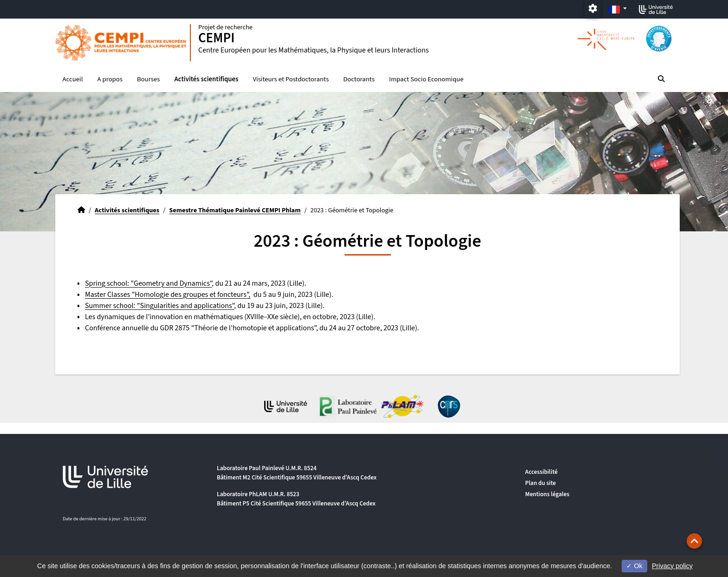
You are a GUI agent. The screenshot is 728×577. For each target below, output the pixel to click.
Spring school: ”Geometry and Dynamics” (148, 283)
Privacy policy (672, 566)
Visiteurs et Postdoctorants (291, 79)
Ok (634, 566)
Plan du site (540, 483)
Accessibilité (541, 472)
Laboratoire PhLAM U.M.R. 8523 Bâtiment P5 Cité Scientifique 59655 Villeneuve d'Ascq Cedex (296, 499)
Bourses (148, 79)
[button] (694, 541)
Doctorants (359, 79)
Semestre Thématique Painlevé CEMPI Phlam (235, 210)
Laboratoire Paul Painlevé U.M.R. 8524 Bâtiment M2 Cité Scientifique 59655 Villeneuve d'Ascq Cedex (297, 473)
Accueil (73, 79)
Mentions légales (547, 494)
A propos (110, 79)
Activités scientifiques (207, 79)
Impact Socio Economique (426, 79)
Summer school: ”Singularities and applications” (159, 306)
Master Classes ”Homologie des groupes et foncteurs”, (168, 295)
